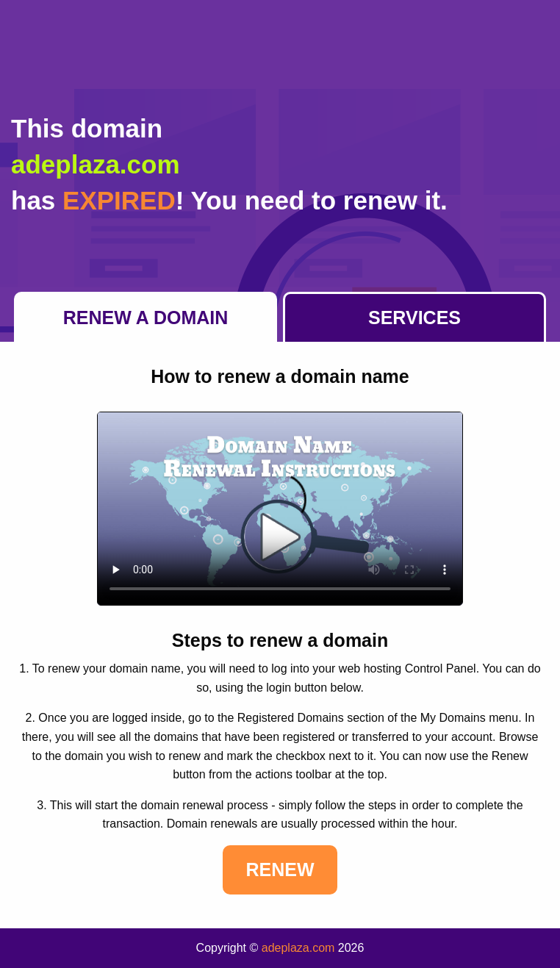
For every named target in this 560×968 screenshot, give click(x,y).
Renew (280, 870)
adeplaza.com (298, 948)
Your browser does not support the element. (280, 509)
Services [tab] (414, 318)
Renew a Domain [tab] (146, 318)
